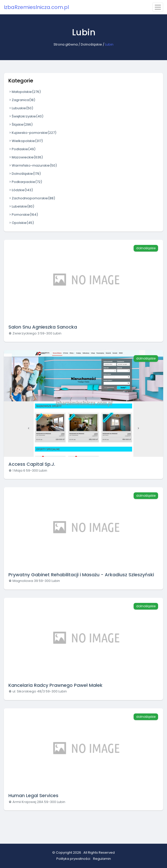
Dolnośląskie (91, 44)
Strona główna (66, 44)
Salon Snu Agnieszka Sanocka (43, 327)
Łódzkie (21, 190)
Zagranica (22, 100)
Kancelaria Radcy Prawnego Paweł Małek (55, 685)
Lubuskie (21, 108)
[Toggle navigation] (158, 7)
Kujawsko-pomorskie (32, 133)
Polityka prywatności (73, 859)
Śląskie (21, 124)
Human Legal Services (33, 795)
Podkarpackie (25, 182)
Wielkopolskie (26, 141)
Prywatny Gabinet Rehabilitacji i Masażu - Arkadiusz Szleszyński (81, 575)
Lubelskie (21, 206)
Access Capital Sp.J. (32, 464)
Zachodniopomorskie (32, 198)
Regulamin (102, 859)
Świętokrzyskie (26, 116)
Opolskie (21, 223)
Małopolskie (25, 92)
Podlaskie (22, 149)
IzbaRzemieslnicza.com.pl (36, 7)
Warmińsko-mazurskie (33, 165)
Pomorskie (23, 215)
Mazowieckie (26, 157)
